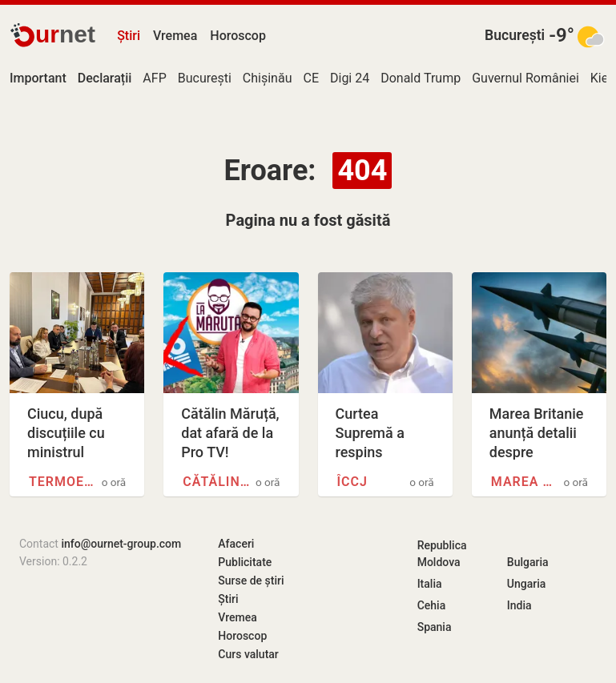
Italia (430, 584)
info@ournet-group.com (121, 544)
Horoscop (238, 36)
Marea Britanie (525, 482)
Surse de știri (251, 581)
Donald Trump (421, 78)
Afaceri (236, 544)
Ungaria (527, 584)
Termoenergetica (63, 482)
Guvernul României (525, 78)
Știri (129, 36)
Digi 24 (350, 78)
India (519, 605)
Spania (435, 627)
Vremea (175, 36)
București (515, 35)
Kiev (602, 78)
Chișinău (268, 78)
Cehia (432, 605)
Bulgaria (528, 562)
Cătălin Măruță (217, 482)
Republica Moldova (442, 554)
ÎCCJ (352, 482)
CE (311, 78)
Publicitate (245, 562)
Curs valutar (248, 654)
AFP (154, 78)
